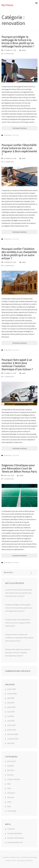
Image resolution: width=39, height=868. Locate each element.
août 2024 (11, 703)
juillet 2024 (11, 707)
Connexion (11, 829)
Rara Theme (12, 860)
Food (9, 788)
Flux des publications (15, 833)
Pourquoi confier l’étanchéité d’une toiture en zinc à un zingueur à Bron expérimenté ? (19, 150)
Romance (11, 797)
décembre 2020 (13, 734)
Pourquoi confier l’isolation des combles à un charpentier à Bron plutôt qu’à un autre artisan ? (19, 253)
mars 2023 (11, 712)
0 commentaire (9, 54)
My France (7, 5)
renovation (16, 135)
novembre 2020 (13, 739)
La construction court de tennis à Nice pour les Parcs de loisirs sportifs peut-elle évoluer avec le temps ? (19, 593)
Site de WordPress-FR (15, 842)
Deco (9, 784)
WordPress (29, 860)
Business (10, 775)
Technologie (12, 811)
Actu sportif (12, 761)
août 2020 (11, 743)
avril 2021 (11, 716)
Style (9, 806)
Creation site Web (14, 779)
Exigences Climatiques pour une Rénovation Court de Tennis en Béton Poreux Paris (19, 468)
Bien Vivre (11, 770)
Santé (9, 802)
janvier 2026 (11, 689)
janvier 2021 (11, 730)
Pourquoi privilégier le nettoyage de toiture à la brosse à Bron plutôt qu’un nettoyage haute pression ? (18, 41)
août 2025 (11, 698)
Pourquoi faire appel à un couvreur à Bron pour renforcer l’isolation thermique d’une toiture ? (17, 364)
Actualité (11, 766)
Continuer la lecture (19, 128)
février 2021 (11, 725)
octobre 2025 (12, 694)
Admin (24, 50)
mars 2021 (11, 721)
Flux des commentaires (15, 838)
